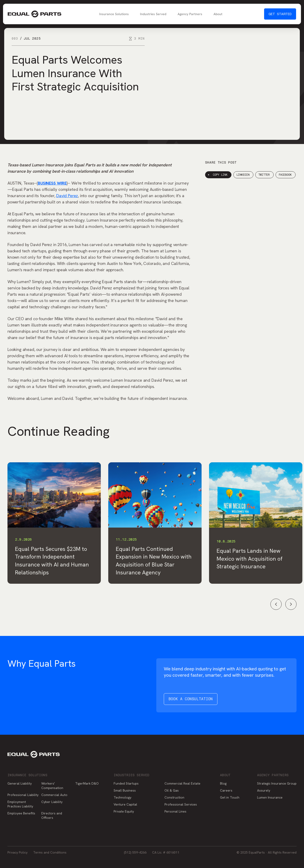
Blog (223, 783)
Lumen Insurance (270, 797)
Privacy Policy (17, 852)
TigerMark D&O (87, 783)
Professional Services (181, 804)
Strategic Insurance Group (277, 783)
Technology (122, 797)
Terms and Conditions (50, 852)
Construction (174, 797)
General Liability (20, 783)
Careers (226, 790)
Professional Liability (23, 795)
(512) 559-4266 (135, 852)
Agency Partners (190, 14)
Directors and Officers (52, 815)
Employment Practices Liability (20, 804)
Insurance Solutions (114, 14)
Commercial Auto (54, 795)
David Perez (67, 196)
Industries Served (153, 14)
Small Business (125, 790)
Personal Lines (175, 811)
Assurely (264, 790)
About (218, 14)
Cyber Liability (52, 802)
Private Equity (124, 811)
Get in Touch (230, 797)
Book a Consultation (191, 699)
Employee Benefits (21, 813)
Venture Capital (125, 804)
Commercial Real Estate (182, 783)
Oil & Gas (172, 790)
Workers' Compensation (52, 786)
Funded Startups (126, 783)
